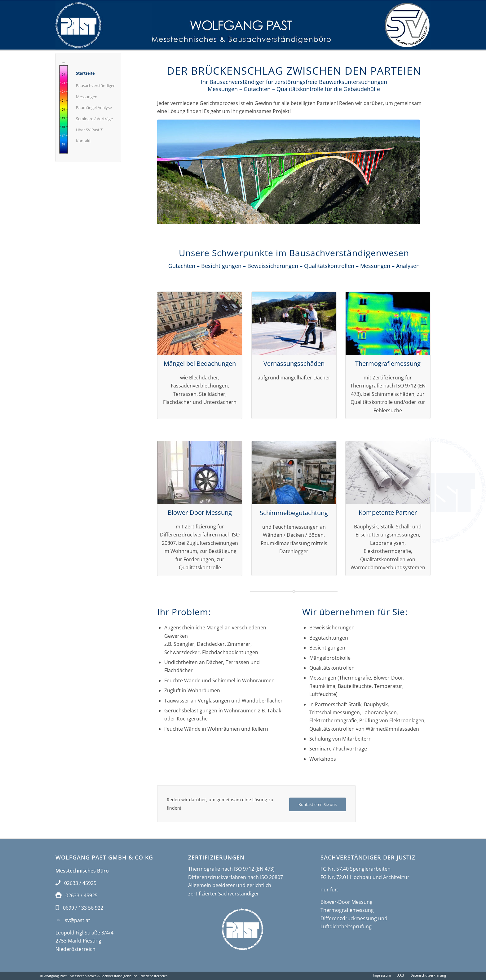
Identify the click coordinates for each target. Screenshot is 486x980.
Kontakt (83, 141)
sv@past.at (77, 920)
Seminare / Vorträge (94, 119)
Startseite (85, 73)
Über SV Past (89, 129)
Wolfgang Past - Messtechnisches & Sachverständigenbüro (91, 976)
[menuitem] (382, 975)
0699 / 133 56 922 (83, 908)
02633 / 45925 (80, 883)
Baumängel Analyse (94, 107)
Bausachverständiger (95, 85)
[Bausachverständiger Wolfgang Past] (243, 25)
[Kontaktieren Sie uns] (318, 805)
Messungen (87, 97)
